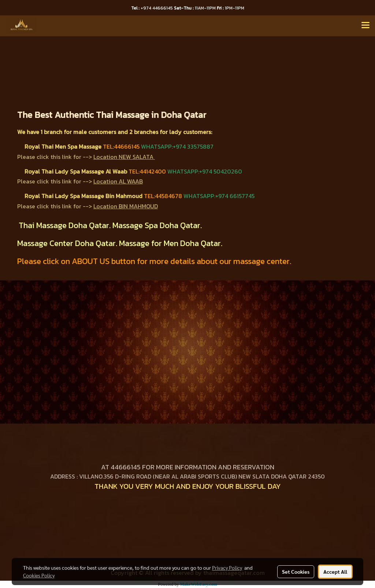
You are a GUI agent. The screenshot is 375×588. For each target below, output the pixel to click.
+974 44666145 (153, 8)
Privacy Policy (227, 567)
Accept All (335, 572)
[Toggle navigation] (365, 26)
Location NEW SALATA (123, 157)
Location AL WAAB (118, 181)
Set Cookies (296, 572)
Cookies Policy (39, 575)
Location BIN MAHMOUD (126, 206)
